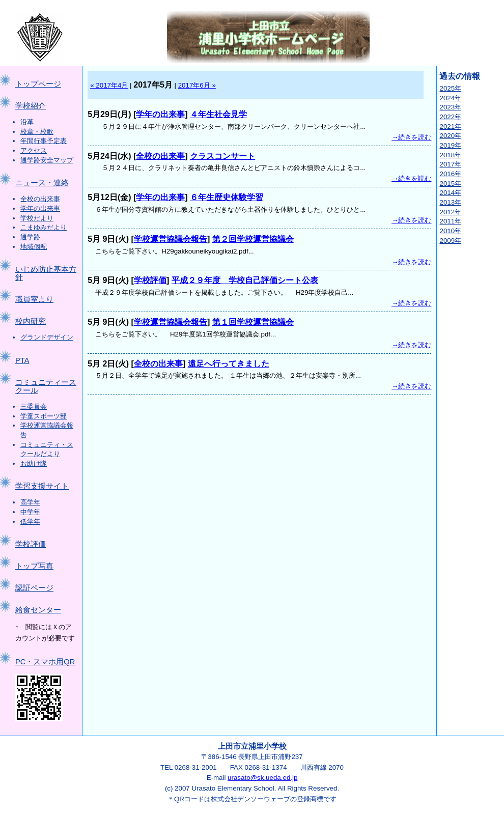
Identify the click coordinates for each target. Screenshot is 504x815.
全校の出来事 (40, 199)
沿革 (27, 122)
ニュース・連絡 (42, 183)
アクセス (34, 150)
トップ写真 (34, 566)
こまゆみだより (44, 227)
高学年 (30, 502)
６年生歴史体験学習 (227, 197)
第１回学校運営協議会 (253, 322)
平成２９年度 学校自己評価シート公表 (245, 280)
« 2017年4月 (109, 85)
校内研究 (31, 321)
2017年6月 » (197, 85)
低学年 (30, 522)
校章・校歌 (37, 132)
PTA (22, 360)
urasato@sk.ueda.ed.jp (262, 778)
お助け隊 (34, 463)
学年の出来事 (40, 208)
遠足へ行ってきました (229, 364)
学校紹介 (31, 106)
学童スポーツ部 (44, 416)
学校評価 (31, 544)
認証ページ (34, 588)
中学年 (30, 512)
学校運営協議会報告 (171, 239)
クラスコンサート (222, 156)
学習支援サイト (42, 486)
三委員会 (34, 406)
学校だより (37, 218)
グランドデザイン (47, 337)
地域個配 (34, 247)
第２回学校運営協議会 (253, 239)
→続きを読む (411, 137)
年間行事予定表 (44, 141)
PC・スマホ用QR (45, 662)
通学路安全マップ (47, 160)
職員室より (34, 299)
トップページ (38, 84)
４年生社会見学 (218, 114)
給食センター (38, 610)
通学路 (30, 237)
